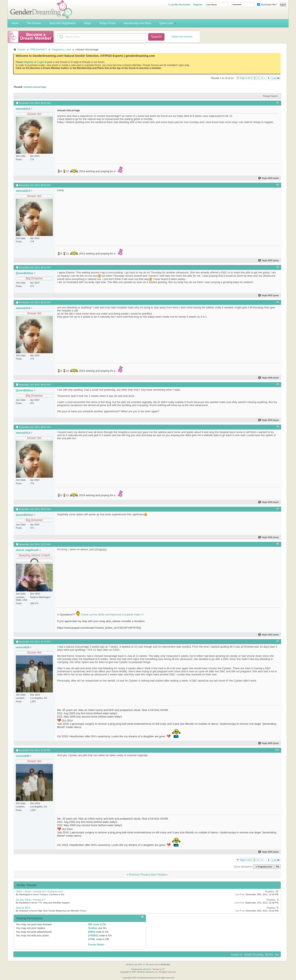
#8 (278, 544)
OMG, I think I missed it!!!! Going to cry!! (39, 891)
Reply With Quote (269, 178)
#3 (278, 267)
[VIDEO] (93, 935)
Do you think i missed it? (30, 900)
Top (277, 867)
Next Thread (158, 875)
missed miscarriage (35, 87)
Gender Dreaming (254, 954)
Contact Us (237, 954)
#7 (278, 509)
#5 (278, 384)
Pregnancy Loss (61, 49)
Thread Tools (269, 96)
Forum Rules (96, 945)
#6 (278, 427)
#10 (277, 750)
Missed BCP (23, 908)
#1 (278, 103)
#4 (278, 302)
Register (198, 5)
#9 (278, 641)
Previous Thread (139, 875)
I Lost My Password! (179, 5)
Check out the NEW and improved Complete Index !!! (112, 615)
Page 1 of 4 (246, 78)
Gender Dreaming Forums (41, 9)
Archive (269, 954)
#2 (278, 185)
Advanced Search (182, 37)
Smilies (93, 928)
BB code (94, 924)
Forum (22, 49)
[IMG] (92, 932)
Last (276, 78)
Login (41, 62)
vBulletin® (147, 969)
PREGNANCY (39, 49)
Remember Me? (267, 5)
